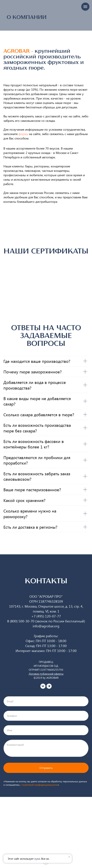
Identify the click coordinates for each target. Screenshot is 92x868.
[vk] (43, 686)
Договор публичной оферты (46, 674)
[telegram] (49, 686)
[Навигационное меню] (85, 7)
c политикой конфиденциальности (39, 785)
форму (23, 134)
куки (37, 859)
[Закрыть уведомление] (69, 857)
